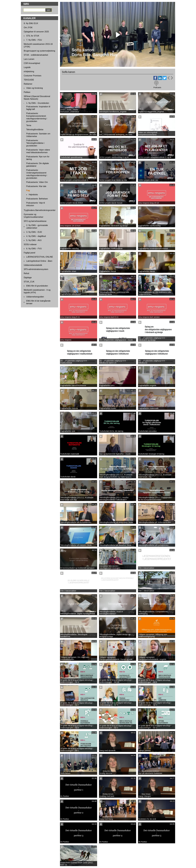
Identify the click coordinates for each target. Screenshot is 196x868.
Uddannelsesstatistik (33, 265)
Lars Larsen (29, 59)
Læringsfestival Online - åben (39, 261)
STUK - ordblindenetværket (36, 55)
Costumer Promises (32, 76)
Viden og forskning (34, 88)
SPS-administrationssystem (36, 269)
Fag (28, 190)
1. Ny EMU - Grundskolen (38, 103)
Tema (29, 125)
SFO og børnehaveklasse (35, 221)
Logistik (27, 67)
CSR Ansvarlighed (32, 63)
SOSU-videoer (30, 244)
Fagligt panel (29, 253)
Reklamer (28, 84)
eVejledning (29, 71)
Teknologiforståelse (35, 130)
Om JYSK (28, 28)
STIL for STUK (33, 36)
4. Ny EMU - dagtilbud (36, 236)
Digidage (28, 278)
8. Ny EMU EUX (31, 23)
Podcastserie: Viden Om (37, 182)
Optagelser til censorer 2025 (36, 32)
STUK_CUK (29, 282)
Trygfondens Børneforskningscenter (40, 210)
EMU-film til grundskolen (37, 286)
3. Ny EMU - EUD (34, 232)
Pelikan (27, 92)
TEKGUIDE (29, 80)
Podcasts (157, 87)
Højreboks (33, 195)
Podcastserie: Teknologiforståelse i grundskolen (35, 143)
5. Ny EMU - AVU (34, 240)
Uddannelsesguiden (35, 297)
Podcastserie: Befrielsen (37, 199)
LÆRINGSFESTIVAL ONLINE (40, 257)
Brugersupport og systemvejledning (39, 51)
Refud (26, 273)
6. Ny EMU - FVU (34, 249)
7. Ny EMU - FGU (34, 40)
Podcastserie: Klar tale (36, 186)
